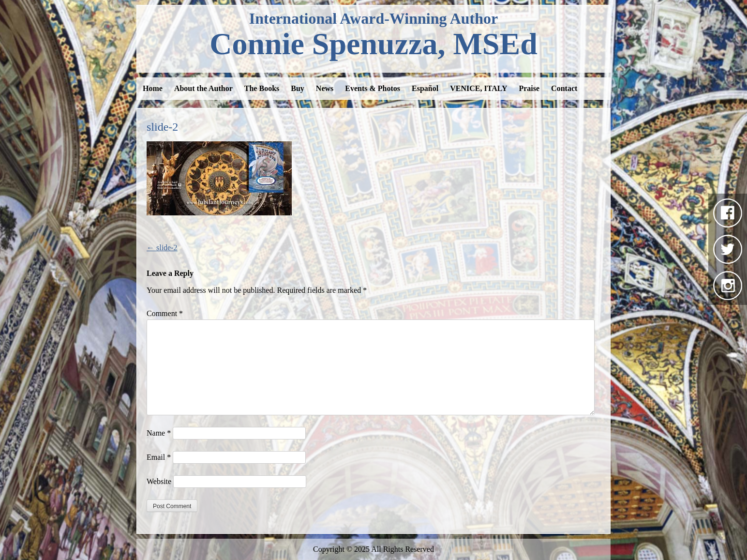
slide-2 (162, 248)
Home (153, 88)
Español (425, 88)
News (325, 88)
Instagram (728, 286)
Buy (298, 88)
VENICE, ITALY (478, 88)
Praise (529, 88)
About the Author (203, 88)
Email (159, 457)
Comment (165, 313)
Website (159, 481)
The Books (262, 88)
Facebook (728, 213)
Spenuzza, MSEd (373, 44)
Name (159, 433)
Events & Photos (373, 88)
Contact (564, 88)
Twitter (728, 249)
